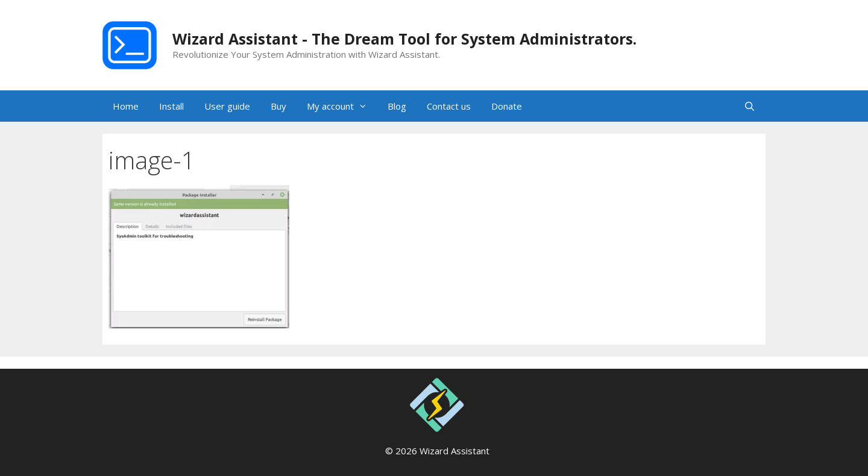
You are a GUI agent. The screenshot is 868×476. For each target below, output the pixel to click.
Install (171, 106)
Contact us (449, 106)
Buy (278, 106)
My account (342, 106)
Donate (507, 106)
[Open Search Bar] (750, 106)
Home (126, 106)
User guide (227, 106)
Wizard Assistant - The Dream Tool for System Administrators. (404, 39)
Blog (397, 106)
